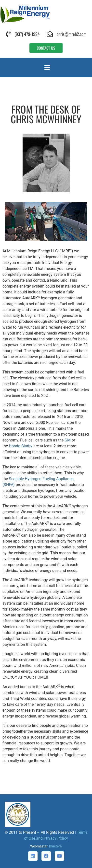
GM (68, 440)
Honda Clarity (21, 446)
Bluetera (55, 846)
